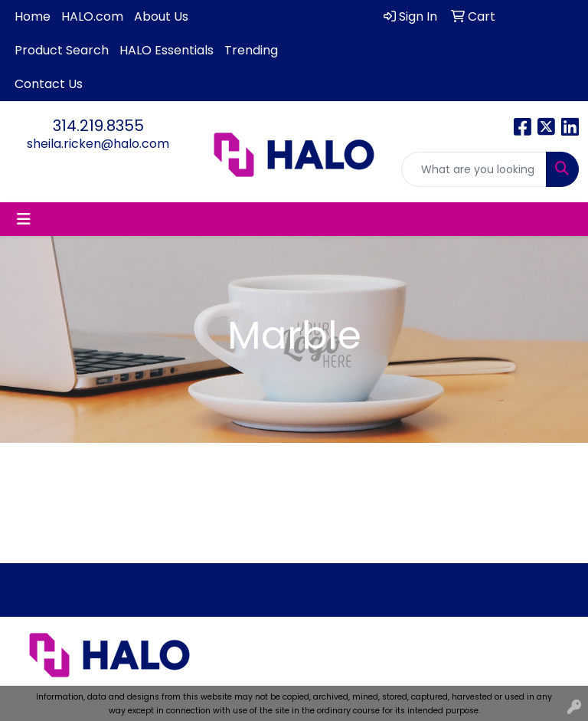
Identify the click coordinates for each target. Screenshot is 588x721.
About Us (161, 16)
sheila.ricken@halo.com (98, 144)
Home (33, 16)
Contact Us (49, 84)
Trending (251, 50)
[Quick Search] (474, 169)
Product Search (62, 50)
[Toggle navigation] (24, 219)
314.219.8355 (98, 126)
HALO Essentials (167, 50)
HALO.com (92, 16)
